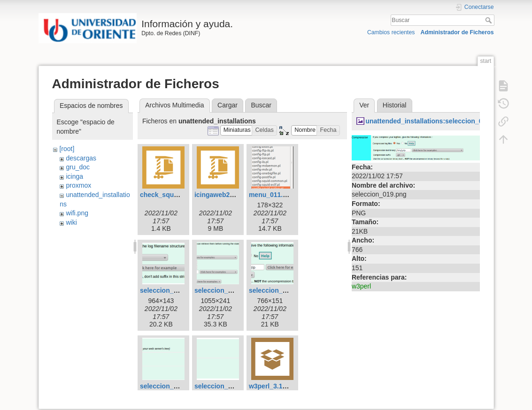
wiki (71, 222)
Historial (395, 105)
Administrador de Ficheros (457, 32)
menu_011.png (272, 195)
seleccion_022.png (224, 386)
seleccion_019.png (278, 290)
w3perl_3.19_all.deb (280, 386)
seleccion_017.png (169, 290)
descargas (81, 158)
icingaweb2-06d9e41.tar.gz (236, 195)
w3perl (361, 286)
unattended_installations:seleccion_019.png (434, 121)
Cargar (227, 105)
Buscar (490, 20)
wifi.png (77, 213)
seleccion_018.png (224, 290)
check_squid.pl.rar (169, 195)
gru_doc (78, 167)
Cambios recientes (391, 32)
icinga (74, 176)
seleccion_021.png (169, 386)
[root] (67, 149)
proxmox (78, 185)
